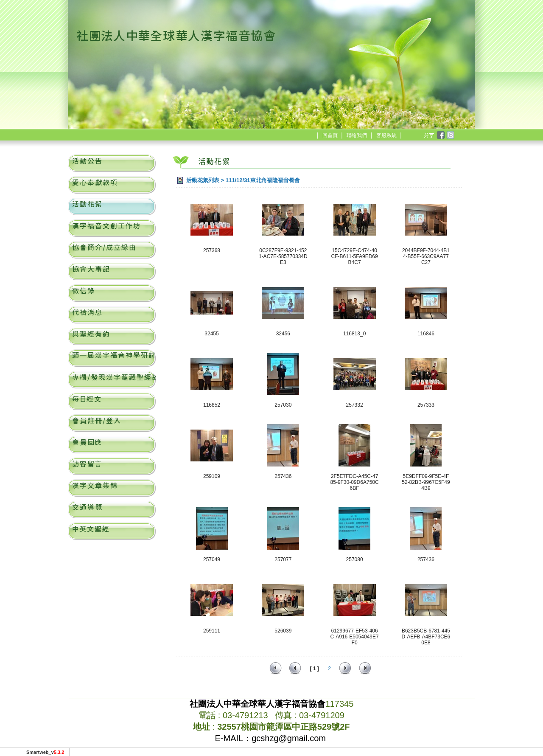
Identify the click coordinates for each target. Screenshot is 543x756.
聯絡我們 (357, 135)
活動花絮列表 (203, 180)
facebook (440, 135)
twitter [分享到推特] (450, 135)
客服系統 (386, 135)
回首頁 (330, 135)
